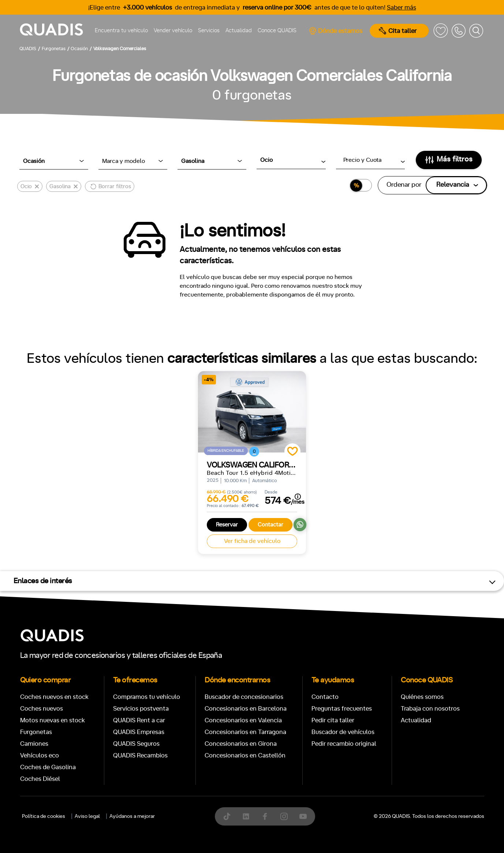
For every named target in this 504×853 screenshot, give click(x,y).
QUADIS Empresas (139, 732)
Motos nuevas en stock (53, 720)
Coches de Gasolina (48, 767)
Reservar (227, 525)
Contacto (325, 697)
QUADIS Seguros (136, 744)
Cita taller (398, 31)
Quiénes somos (422, 697)
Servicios (209, 31)
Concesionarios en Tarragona (245, 732)
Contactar (270, 525)
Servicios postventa (141, 709)
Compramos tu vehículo (147, 697)
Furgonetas (36, 732)
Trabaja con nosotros (430, 709)
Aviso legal (87, 816)
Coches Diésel (40, 779)
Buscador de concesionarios (244, 697)
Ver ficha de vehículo (252, 541)
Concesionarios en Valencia (243, 720)
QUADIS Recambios (140, 755)
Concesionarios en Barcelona (246, 709)
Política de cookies (44, 816)
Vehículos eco (40, 755)
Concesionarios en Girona (241, 744)
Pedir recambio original (344, 744)
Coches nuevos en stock (54, 697)
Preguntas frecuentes (342, 709)
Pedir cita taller (333, 720)
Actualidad (239, 31)
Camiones (34, 744)
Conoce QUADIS (277, 31)
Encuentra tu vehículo (121, 31)
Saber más (402, 8)
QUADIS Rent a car (139, 720)
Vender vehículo (173, 31)
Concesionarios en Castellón (245, 755)
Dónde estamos (335, 31)
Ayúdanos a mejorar (132, 816)
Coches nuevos (42, 709)
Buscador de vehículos (343, 732)
